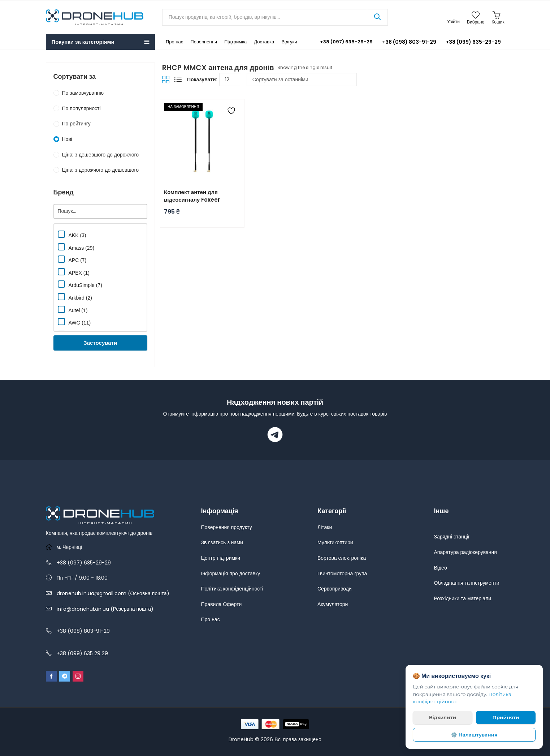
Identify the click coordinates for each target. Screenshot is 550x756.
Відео (441, 568)
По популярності (81, 108)
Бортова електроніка (342, 558)
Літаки (325, 527)
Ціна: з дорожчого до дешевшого (101, 170)
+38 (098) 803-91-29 (409, 42)
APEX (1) (74, 272)
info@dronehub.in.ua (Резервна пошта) (105, 609)
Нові (67, 139)
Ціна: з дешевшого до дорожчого (101, 155)
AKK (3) (72, 234)
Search (377, 17)
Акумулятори (333, 604)
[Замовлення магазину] (302, 80)
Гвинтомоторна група (342, 574)
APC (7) (72, 259)
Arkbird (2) (75, 297)
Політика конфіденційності (232, 589)
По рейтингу (76, 124)
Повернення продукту (227, 527)
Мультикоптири (335, 542)
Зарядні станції (452, 537)
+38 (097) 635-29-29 (341, 42)
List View (178, 80)
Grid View (166, 80)
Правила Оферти (222, 604)
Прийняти (506, 717)
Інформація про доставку (231, 574)
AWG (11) (74, 322)
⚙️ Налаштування (474, 735)
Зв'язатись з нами (222, 542)
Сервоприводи (335, 589)
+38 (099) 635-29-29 (473, 42)
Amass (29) (76, 247)
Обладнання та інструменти (467, 583)
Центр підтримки (221, 558)
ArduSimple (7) (80, 284)
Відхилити (443, 717)
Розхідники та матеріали (463, 598)
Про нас (211, 619)
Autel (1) (73, 310)
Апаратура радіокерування (465, 552)
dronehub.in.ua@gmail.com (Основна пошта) (113, 593)
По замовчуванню (83, 93)
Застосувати (100, 343)
